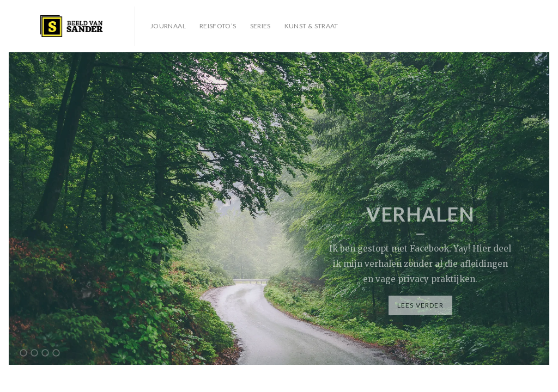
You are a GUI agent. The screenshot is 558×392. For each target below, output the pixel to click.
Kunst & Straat (311, 26)
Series (260, 26)
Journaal (168, 26)
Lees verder (420, 305)
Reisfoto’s (218, 26)
